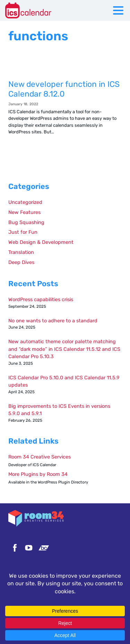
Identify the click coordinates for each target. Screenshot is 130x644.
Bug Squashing (26, 222)
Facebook (14, 548)
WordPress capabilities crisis (41, 300)
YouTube (29, 548)
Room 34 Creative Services (40, 457)
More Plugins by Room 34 (38, 474)
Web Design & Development (41, 242)
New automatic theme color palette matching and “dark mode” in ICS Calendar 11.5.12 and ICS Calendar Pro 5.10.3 (64, 349)
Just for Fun (23, 232)
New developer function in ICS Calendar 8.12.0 (65, 111)
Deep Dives (21, 262)
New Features (24, 212)
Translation (21, 252)
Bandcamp (44, 548)
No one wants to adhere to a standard (53, 321)
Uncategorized (25, 202)
